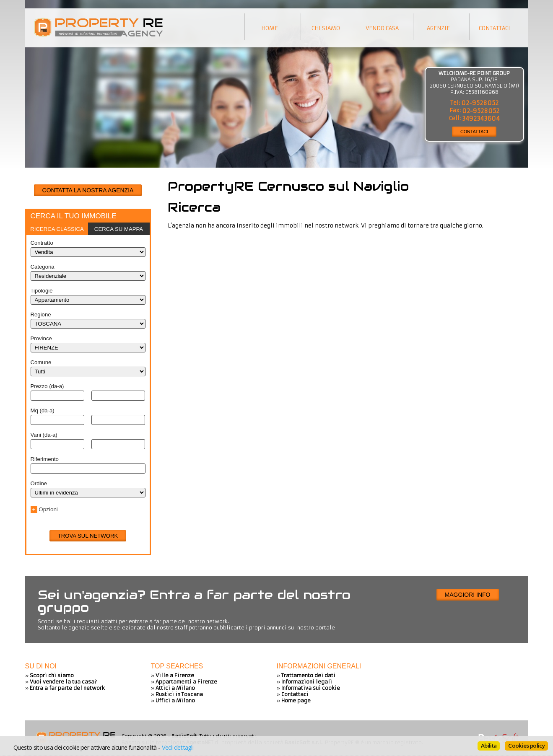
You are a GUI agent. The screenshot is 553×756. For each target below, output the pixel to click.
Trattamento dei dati (308, 675)
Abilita (489, 746)
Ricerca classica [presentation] (57, 229)
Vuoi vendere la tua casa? (63, 682)
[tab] (57, 229)
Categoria (43, 267)
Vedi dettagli (178, 747)
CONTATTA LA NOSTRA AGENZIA (88, 190)
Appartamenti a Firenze (186, 682)
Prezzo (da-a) (47, 386)
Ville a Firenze (175, 675)
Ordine (39, 483)
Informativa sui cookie (311, 688)
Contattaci (295, 694)
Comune (41, 362)
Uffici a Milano (175, 700)
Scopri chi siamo (52, 675)
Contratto (42, 243)
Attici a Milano (175, 688)
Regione (41, 315)
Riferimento (45, 459)
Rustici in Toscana (179, 694)
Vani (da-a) (44, 435)
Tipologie (42, 291)
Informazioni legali (307, 682)
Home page (296, 700)
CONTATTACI (474, 132)
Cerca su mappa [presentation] (119, 229)
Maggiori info (468, 595)
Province (41, 338)
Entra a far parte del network (67, 688)
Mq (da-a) (43, 410)
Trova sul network (88, 536)
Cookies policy (526, 746)
